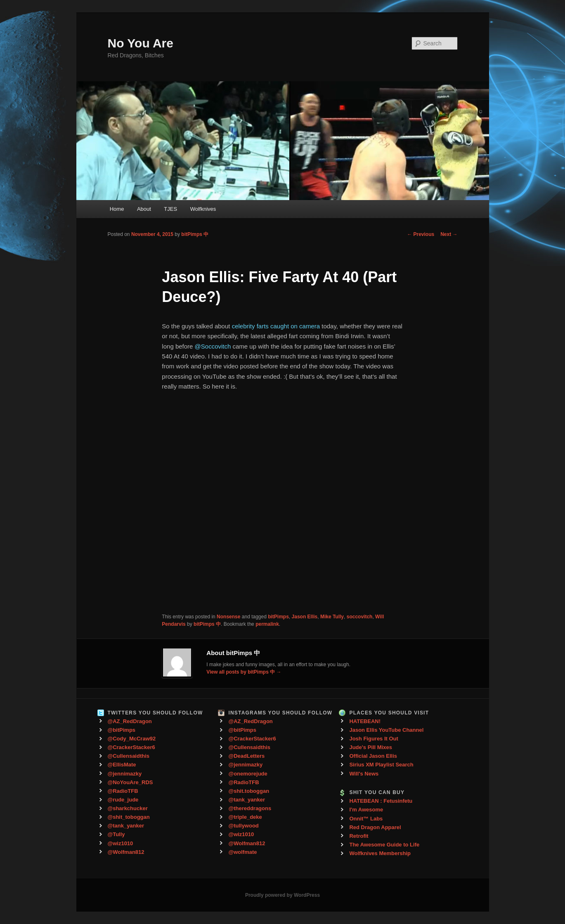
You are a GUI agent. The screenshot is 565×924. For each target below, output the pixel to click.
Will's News (364, 774)
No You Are (141, 43)
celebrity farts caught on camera (276, 326)
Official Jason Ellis (373, 756)
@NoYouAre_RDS (130, 782)
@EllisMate (122, 765)
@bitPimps (122, 730)
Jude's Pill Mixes (371, 747)
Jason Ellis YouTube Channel (386, 730)
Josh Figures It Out (374, 739)
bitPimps (278, 617)
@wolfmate (242, 852)
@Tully (116, 834)
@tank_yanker (126, 826)
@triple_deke (245, 817)
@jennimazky (125, 774)
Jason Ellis (305, 617)
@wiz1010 (121, 843)
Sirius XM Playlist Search (381, 765)
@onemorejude (248, 774)
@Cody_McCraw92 (132, 739)
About (144, 209)
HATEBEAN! (365, 721)
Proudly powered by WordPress (282, 895)
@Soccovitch (213, 346)
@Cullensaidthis (129, 756)
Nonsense (228, 617)
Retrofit (359, 836)
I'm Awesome (366, 810)
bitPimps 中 (195, 234)
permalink (267, 624)
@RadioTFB (123, 791)
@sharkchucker (128, 808)
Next (449, 234)
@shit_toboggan (129, 817)
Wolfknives (203, 209)
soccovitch (360, 617)
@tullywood (243, 826)
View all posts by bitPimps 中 (244, 672)
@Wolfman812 (126, 852)
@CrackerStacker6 (131, 747)
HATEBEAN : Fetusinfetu (381, 801)
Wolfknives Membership (380, 853)
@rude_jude (123, 800)
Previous (421, 234)
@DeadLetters (246, 756)
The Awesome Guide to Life (384, 845)
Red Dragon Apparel (375, 827)
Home (117, 209)
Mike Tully (332, 617)
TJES (170, 209)
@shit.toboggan (249, 791)
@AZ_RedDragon (130, 721)
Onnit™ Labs (366, 819)
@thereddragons (250, 808)
